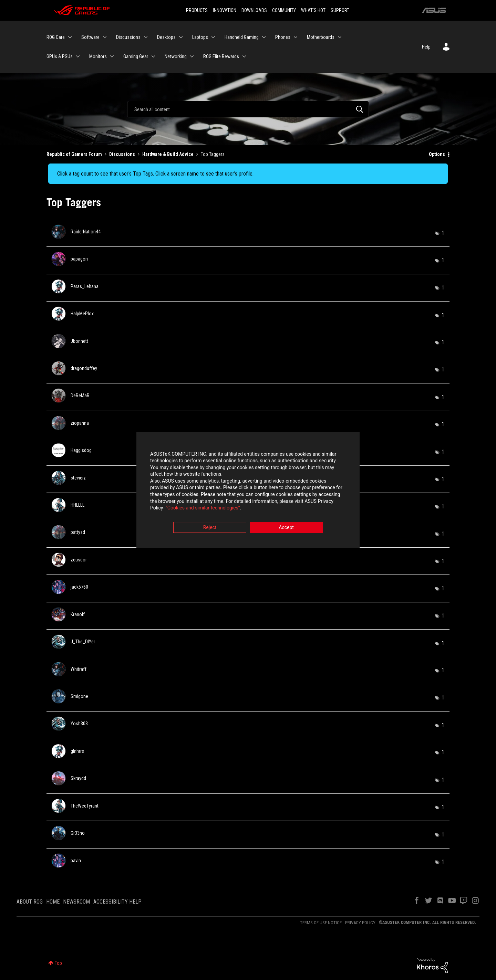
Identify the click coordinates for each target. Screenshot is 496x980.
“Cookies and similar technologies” (203, 509)
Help (426, 47)
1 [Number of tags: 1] (443, 233)
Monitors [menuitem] (98, 56)
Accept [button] (286, 528)
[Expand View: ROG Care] (70, 37)
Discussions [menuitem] (128, 37)
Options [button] (437, 154)
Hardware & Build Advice (168, 154)
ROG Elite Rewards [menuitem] (221, 56)
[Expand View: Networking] (192, 56)
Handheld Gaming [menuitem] (242, 37)
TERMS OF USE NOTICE (321, 923)
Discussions (122, 154)
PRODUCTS (197, 10)
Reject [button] (210, 528)
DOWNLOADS (254, 10)
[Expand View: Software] (105, 37)
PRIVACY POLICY (360, 923)
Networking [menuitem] (176, 56)
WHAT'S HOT (313, 10)
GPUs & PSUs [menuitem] (60, 56)
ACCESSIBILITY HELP (117, 902)
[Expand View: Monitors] (112, 56)
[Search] (248, 109)
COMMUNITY (284, 10)
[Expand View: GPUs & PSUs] (78, 56)
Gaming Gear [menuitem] (136, 56)
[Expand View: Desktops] (181, 37)
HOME (53, 902)
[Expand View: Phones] (296, 37)
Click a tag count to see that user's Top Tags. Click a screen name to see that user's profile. (155, 174)
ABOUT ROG (30, 902)
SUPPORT (340, 10)
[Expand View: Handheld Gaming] (264, 37)
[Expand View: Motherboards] (340, 37)
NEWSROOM (76, 902)
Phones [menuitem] (283, 37)
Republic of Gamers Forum (74, 154)
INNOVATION (225, 10)
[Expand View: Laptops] (213, 37)
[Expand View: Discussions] (146, 37)
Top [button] (58, 963)
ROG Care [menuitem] (56, 37)
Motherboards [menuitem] (321, 37)
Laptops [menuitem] (200, 37)
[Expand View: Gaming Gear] (153, 56)
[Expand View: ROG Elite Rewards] (244, 56)
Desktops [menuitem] (166, 37)
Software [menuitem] (90, 37)
